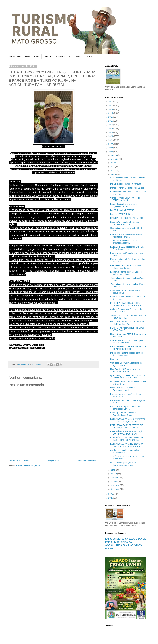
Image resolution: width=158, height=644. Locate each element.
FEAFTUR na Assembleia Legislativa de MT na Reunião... (128, 329)
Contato (47, 57)
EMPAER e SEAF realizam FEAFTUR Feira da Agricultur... (127, 248)
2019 (111, 132)
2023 (111, 148)
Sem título (115, 359)
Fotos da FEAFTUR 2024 (121, 214)
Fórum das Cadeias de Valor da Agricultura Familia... (124, 205)
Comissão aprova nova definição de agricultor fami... (126, 364)
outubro (114, 482)
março (114, 163)
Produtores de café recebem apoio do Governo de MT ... (127, 254)
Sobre (37, 57)
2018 (111, 129)
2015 (111, 117)
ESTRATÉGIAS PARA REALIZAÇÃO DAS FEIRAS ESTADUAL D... (126, 439)
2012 (111, 105)
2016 (111, 121)
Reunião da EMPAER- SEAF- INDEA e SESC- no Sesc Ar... (127, 323)
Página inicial (54, 461)
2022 (111, 144)
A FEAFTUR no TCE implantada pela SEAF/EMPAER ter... (127, 342)
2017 (111, 125)
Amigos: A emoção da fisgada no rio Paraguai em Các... (126, 310)
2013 (111, 109)
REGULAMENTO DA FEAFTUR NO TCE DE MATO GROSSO (128, 348)
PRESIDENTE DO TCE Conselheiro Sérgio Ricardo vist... (126, 267)
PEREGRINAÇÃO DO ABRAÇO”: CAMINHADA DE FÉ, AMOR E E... (127, 304)
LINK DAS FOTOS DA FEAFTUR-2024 (127, 218)
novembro (115, 485)
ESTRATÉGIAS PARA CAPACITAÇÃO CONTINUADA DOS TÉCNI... (127, 433)
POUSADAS (75, 57)
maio (113, 171)
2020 (111, 136)
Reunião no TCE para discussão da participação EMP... (126, 408)
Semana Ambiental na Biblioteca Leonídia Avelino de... (125, 223)
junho (113, 174)
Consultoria (60, 57)
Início (28, 57)
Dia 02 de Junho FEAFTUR (122, 210)
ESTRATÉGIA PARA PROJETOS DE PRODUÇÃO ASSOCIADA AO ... (126, 426)
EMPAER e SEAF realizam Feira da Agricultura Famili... (126, 236)
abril (113, 167)
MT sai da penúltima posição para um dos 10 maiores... (127, 354)
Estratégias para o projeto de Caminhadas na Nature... (123, 414)
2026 (111, 498)
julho (113, 470)
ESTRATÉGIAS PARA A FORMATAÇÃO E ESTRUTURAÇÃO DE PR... (128, 420)
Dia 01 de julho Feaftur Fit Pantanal (126, 184)
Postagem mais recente (20, 461)
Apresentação (15, 57)
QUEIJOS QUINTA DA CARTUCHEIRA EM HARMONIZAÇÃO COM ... (127, 377)
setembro (115, 478)
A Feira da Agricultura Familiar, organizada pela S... (124, 242)
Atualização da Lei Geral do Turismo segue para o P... (126, 292)
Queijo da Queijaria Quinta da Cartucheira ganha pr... (123, 464)
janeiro (114, 155)
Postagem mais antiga (88, 461)
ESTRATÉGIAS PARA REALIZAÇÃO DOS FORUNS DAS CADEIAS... (126, 445)
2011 (111, 102)
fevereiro (115, 159)
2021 (111, 140)
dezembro (115, 489)
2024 (111, 152)
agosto (114, 474)
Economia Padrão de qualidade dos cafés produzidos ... (126, 273)
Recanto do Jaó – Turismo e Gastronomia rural (123, 389)
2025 (111, 494)
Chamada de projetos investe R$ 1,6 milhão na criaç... (126, 229)
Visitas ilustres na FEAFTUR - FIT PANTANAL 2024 (125, 199)
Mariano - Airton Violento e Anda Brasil (127, 188)
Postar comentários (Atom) (28, 465)
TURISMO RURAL (93, 57)
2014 (111, 113)
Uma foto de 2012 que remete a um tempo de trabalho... (126, 370)
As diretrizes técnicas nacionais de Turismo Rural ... (125, 451)
